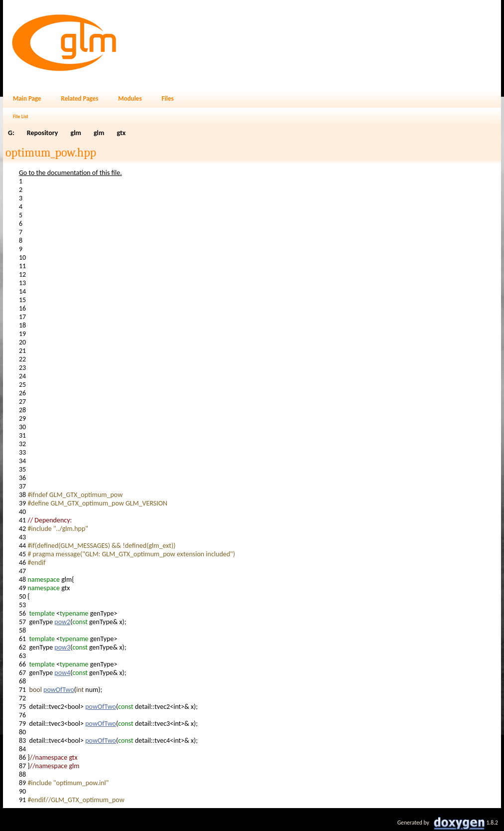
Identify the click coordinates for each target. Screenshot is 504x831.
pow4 (62, 673)
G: (11, 133)
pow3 (62, 647)
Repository (43, 133)
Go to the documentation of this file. (70, 173)
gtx (121, 133)
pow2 (62, 622)
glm (76, 133)
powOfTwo (59, 690)
